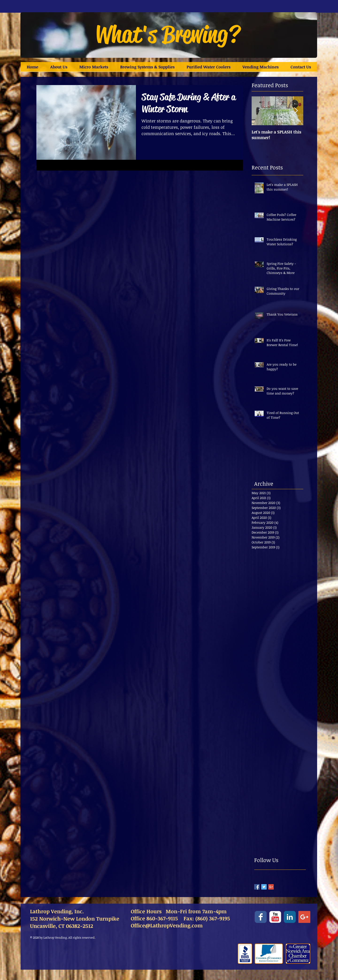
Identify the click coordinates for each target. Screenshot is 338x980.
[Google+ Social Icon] (304, 917)
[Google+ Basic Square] (271, 887)
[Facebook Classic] (261, 917)
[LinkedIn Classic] (290, 917)
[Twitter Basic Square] (264, 887)
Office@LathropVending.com (167, 925)
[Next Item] (296, 111)
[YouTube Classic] (275, 917)
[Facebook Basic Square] (257, 887)
